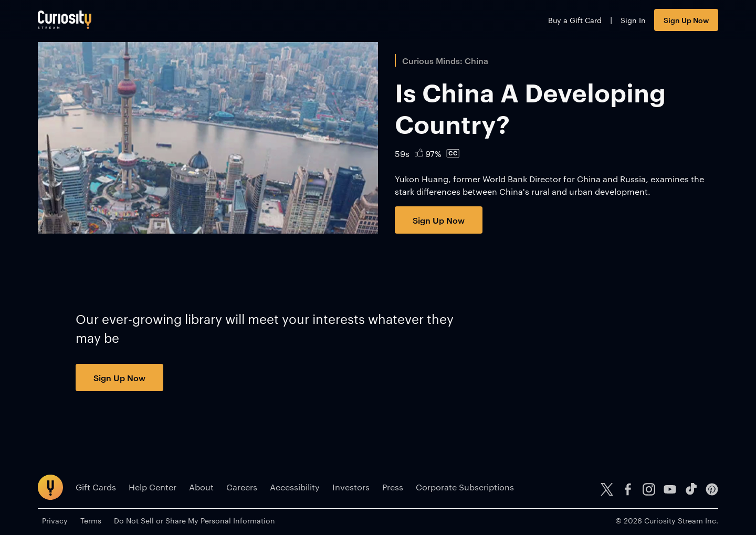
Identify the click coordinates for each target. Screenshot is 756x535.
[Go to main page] (65, 20)
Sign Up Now (686, 20)
